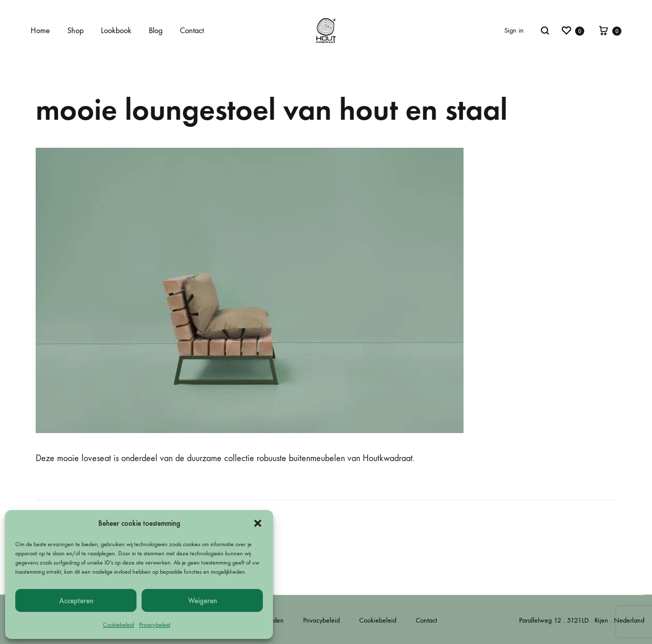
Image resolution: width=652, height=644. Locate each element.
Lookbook (116, 30)
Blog (156, 30)
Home (40, 30)
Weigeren (202, 601)
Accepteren (76, 601)
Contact (192, 30)
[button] (258, 523)
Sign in (514, 30)
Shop (75, 30)
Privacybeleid (155, 625)
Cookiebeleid (118, 625)
